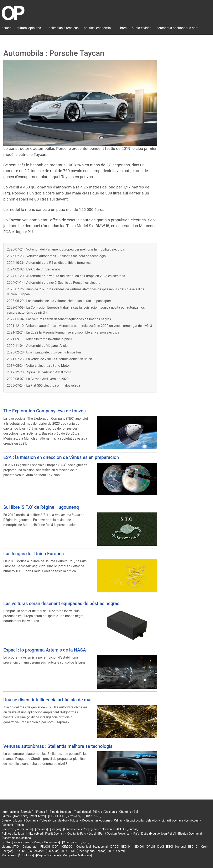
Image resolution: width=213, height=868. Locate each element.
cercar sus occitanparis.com (178, 28)
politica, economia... (99, 28)
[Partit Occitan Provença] (114, 834)
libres (123, 28)
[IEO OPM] (68, 851)
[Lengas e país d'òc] (76, 829)
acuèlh (7, 28)
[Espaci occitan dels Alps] (142, 820)
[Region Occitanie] (48, 855)
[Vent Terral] (38, 816)
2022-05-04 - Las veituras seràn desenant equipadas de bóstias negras (59, 319)
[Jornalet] (27, 812)
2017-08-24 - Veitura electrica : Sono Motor (38, 366)
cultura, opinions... (30, 28)
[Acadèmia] (100, 847)
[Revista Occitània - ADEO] (108, 829)
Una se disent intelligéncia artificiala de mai (47, 700)
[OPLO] (150, 847)
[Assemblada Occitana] (17, 838)
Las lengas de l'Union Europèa (34, 554)
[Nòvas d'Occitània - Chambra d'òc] (115, 812)
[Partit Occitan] (55, 834)
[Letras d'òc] (74, 816)
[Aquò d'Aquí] (82, 812)
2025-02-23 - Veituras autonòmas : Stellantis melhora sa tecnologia (56, 256)
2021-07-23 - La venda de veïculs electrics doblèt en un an (50, 359)
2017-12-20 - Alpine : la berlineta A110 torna (39, 372)
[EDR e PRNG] (92, 816)
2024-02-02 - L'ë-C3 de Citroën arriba (34, 269)
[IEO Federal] (116, 851)
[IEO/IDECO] (56, 816)
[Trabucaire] (20, 816)
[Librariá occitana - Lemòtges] (180, 820)
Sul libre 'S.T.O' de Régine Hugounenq (41, 507)
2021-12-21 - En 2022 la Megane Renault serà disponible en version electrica (63, 332)
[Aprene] (181, 847)
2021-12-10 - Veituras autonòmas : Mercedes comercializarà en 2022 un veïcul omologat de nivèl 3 (79, 326)
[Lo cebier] (36, 834)
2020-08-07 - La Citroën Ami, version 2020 (38, 379)
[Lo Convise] (36, 851)
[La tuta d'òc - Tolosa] (66, 820)
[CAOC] (114, 847)
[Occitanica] (83, 847)
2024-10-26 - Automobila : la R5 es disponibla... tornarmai (49, 263)
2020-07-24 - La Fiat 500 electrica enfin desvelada (43, 386)
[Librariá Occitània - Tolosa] (32, 820)
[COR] (56, 847)
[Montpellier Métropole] (77, 855)
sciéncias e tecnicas (64, 28)
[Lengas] (56, 829)
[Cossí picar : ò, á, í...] (76, 842)
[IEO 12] (193, 847)
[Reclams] (41, 829)
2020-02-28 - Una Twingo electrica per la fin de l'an (44, 352)
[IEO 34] (126, 847)
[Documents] (52, 842)
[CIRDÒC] (67, 847)
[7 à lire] (20, 851)
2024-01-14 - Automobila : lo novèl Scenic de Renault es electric (54, 283)
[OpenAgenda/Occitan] (91, 851)
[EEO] (170, 847)
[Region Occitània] (190, 834)
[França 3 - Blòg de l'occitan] (53, 812)
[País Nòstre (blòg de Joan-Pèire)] (154, 834)
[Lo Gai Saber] (24, 829)
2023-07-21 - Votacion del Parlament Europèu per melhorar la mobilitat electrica (66, 249)
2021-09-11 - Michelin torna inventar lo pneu (39, 339)
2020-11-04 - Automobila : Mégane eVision (38, 346)
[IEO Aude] (52, 851)
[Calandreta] (29, 847)
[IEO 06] (139, 847)
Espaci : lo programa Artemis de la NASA (45, 650)
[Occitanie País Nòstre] (81, 834)
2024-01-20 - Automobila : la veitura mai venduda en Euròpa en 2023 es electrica (66, 276)
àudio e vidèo (142, 28)
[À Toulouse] (26, 855)
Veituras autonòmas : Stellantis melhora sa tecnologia (58, 746)
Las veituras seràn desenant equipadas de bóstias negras (61, 603)
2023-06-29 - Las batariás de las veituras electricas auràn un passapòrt (59, 301)
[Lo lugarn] (20, 834)
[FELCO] (45, 847)
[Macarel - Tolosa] (13, 825)
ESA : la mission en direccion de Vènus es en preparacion (61, 457)
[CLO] (160, 847)
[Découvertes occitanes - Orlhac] (102, 820)
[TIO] (16, 847)
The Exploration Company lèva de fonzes (45, 411)
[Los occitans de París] (27, 842)
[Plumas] (133, 829)
